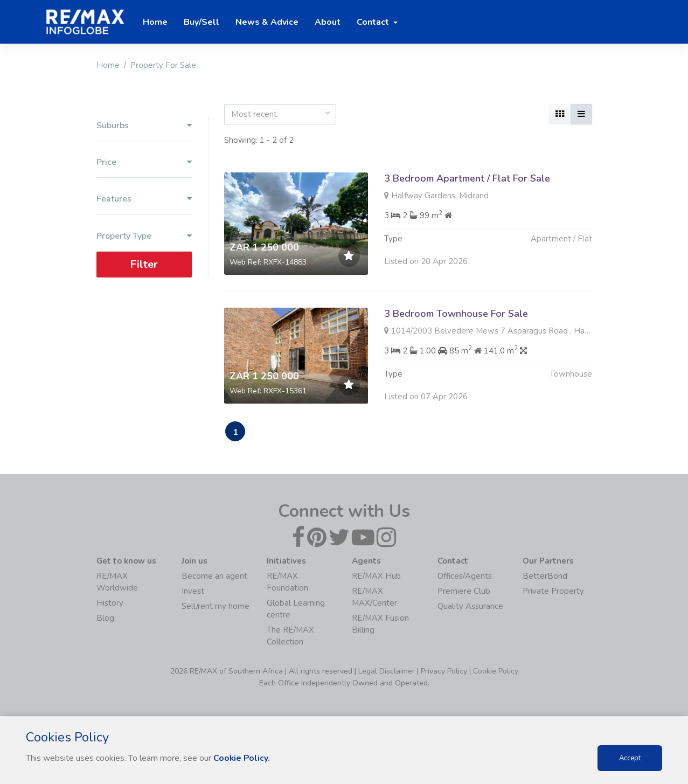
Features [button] (144, 199)
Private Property (553, 592)
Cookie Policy (496, 672)
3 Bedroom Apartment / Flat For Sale (467, 178)
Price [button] (144, 162)
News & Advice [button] (267, 22)
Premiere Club (464, 592)
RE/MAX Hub (376, 577)
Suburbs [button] (144, 126)
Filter (144, 264)
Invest (193, 592)
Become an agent (214, 577)
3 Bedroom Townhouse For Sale (456, 314)
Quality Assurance (470, 607)
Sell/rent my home (216, 607)
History (110, 603)
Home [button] (155, 22)
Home (108, 65)
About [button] (328, 22)
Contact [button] (374, 22)
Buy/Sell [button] (201, 22)
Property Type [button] (144, 236)
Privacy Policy (444, 672)
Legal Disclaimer (387, 672)
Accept (630, 758)
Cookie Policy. (242, 758)
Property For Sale (163, 65)
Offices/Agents (465, 577)
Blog (105, 619)
